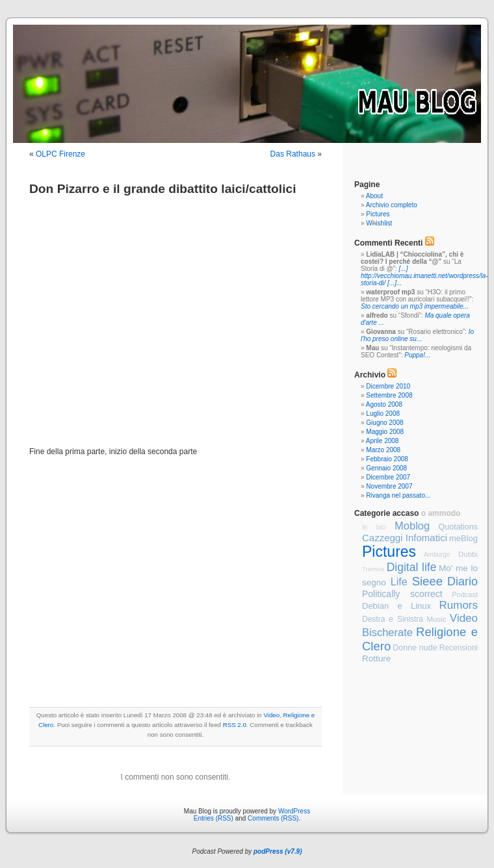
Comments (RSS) (273, 818)
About (374, 196)
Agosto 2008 (384, 404)
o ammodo (441, 513)
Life (399, 582)
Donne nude (415, 648)
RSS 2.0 (235, 725)
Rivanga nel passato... (398, 495)
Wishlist (379, 223)
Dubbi (468, 554)
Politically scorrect (402, 594)
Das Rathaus (293, 154)
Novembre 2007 (389, 486)
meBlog (463, 538)
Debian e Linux (396, 606)
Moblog (412, 526)
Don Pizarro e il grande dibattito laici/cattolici (162, 189)
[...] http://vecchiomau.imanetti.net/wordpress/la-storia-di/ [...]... (424, 276)
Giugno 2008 (384, 423)
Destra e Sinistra (393, 619)
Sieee (427, 581)
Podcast (465, 594)
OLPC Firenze (60, 154)
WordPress (294, 811)
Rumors (458, 605)
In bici (374, 527)
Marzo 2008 (383, 450)
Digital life (412, 567)
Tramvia (373, 569)
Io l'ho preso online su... (417, 335)
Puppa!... (417, 355)
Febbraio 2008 (387, 459)
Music (436, 619)
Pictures (378, 214)
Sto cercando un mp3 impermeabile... (415, 306)
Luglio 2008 (383, 414)
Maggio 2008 (385, 432)
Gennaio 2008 (386, 468)
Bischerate (387, 632)
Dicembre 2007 (388, 477)
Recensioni (459, 648)
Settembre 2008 (389, 395)
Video (271, 715)
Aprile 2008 (383, 441)
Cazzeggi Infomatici (405, 538)
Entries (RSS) (214, 818)
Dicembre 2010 (388, 386)
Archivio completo (392, 205)
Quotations (458, 527)
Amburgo (437, 555)
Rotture (376, 658)
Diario (462, 581)
